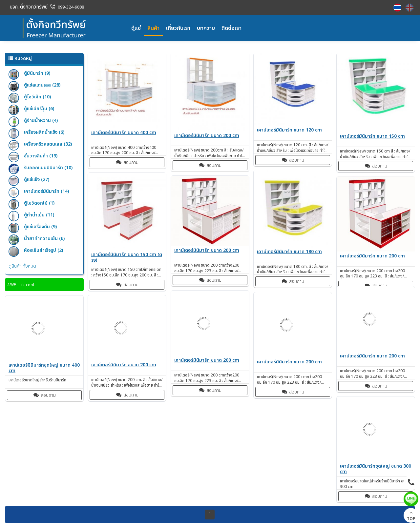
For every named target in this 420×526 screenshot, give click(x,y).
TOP (411, 516)
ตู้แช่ (136, 28)
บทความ (206, 28)
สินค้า (153, 28)
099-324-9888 (71, 7)
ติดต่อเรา (231, 28)
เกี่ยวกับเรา (178, 28)
